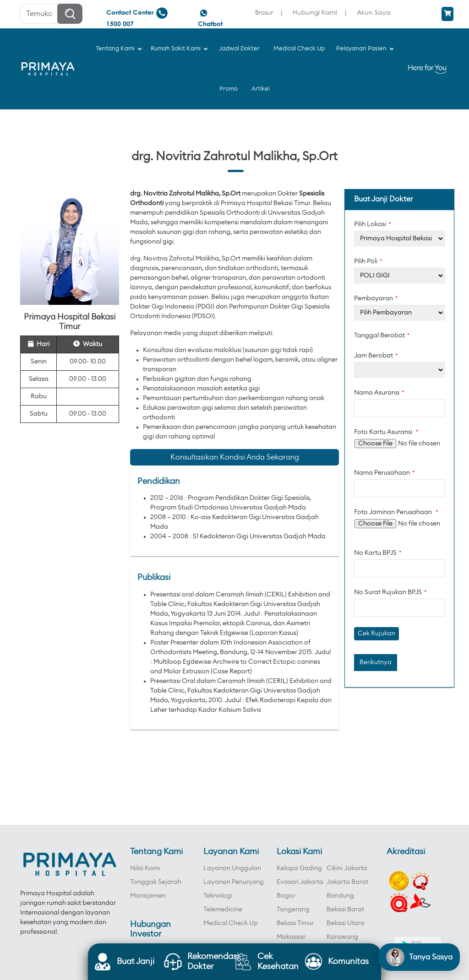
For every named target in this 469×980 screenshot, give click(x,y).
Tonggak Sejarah (156, 882)
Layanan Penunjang (234, 882)
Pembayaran (376, 298)
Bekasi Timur (295, 923)
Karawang (342, 937)
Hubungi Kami (315, 12)
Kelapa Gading (299, 868)
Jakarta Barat (347, 882)
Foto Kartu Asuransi (386, 432)
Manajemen (148, 896)
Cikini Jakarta (347, 868)
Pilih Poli (368, 261)
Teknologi (218, 896)
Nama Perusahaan (384, 473)
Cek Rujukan (376, 633)
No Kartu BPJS (378, 553)
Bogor (286, 896)
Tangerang (293, 910)
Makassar (291, 937)
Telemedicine (223, 910)
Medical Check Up (231, 923)
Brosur (264, 12)
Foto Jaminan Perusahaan (396, 512)
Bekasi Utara (346, 923)
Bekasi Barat (345, 910)
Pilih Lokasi (373, 224)
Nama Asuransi (379, 393)
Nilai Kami (145, 868)
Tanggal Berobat (382, 336)
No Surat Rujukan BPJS (390, 592)
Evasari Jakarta (300, 882)
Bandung (340, 896)
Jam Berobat (376, 356)
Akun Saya (374, 12)
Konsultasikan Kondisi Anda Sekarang (235, 457)
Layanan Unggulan (232, 868)
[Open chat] (419, 957)
